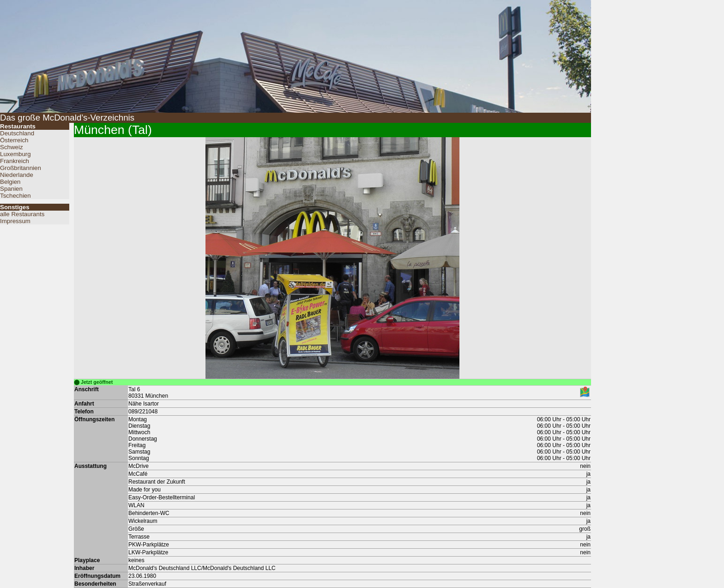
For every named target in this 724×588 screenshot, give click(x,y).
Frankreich (15, 161)
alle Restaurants (22, 214)
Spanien (11, 189)
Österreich (14, 140)
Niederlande (17, 175)
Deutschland (17, 133)
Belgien (10, 182)
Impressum (15, 221)
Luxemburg (15, 154)
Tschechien (15, 196)
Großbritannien (21, 168)
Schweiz (12, 147)
